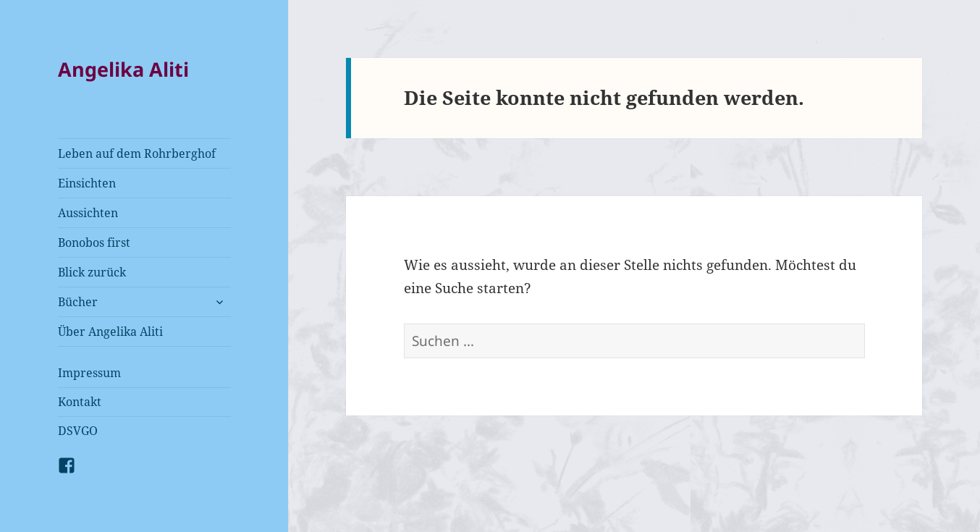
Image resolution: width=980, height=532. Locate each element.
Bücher (78, 302)
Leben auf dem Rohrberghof (137, 153)
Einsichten (87, 183)
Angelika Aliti (123, 69)
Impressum (89, 373)
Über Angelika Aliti (110, 332)
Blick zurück (92, 272)
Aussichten (88, 213)
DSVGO (78, 431)
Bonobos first (94, 242)
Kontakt (80, 402)
